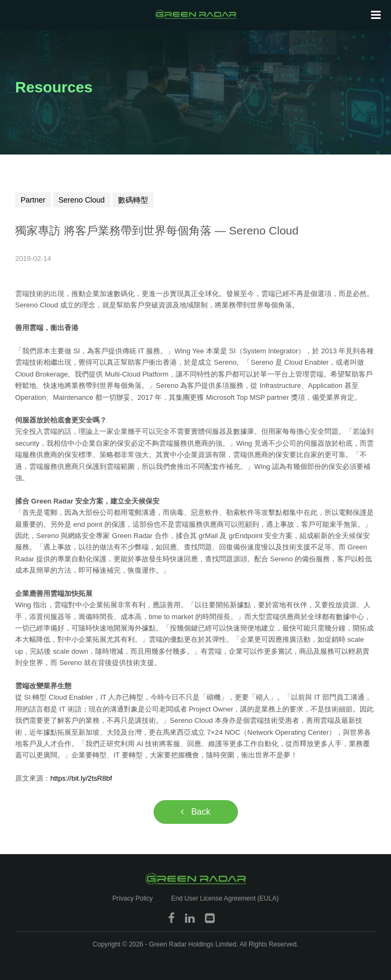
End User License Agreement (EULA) (225, 898)
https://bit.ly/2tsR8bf (81, 778)
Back (195, 812)
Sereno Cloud (82, 200)
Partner (33, 200)
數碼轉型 (133, 200)
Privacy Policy (133, 898)
